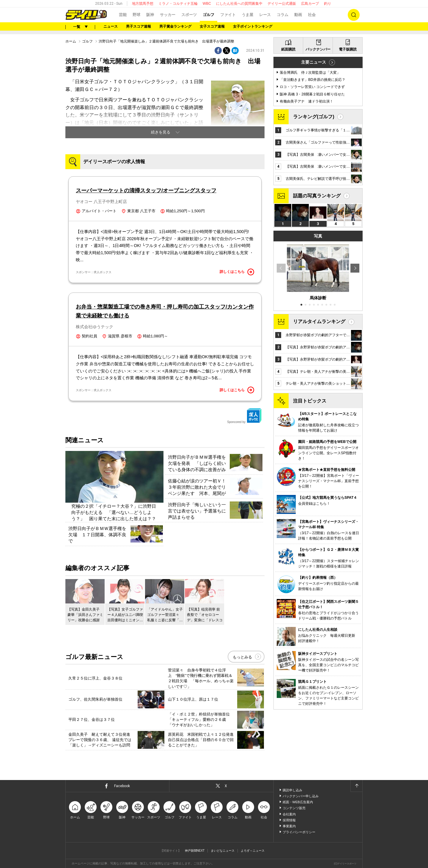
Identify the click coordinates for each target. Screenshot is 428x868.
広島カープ (310, 4)
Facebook (122, 786)
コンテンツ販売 (294, 808)
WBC (207, 4)
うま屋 (247, 15)
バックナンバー (318, 49)
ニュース (111, 26)
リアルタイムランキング (319, 321)
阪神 (150, 15)
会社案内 (289, 814)
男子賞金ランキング (175, 26)
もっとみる (242, 657)
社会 (312, 15)
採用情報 (289, 820)
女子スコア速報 (212, 26)
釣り (328, 4)
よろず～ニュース (253, 851)
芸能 (123, 15)
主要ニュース (314, 62)
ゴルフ (209, 15)
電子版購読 (348, 49)
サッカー (168, 15)
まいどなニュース (223, 851)
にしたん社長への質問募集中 (239, 4)
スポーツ (189, 15)
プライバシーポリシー (299, 832)
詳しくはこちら (237, 272)
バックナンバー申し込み (301, 796)
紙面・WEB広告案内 (298, 802)
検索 (354, 15)
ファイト (228, 15)
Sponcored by (244, 416)
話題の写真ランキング (317, 196)
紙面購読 (288, 49)
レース (265, 15)
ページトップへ (356, 786)
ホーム (71, 41)
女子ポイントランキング (253, 26)
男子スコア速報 (139, 26)
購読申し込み (292, 790)
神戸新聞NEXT (195, 851)
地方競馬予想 (143, 4)
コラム (283, 15)
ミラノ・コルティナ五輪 (178, 4)
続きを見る (161, 132)
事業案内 (289, 826)
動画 (298, 15)
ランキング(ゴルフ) (314, 117)
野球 (136, 15)
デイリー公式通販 (282, 4)
